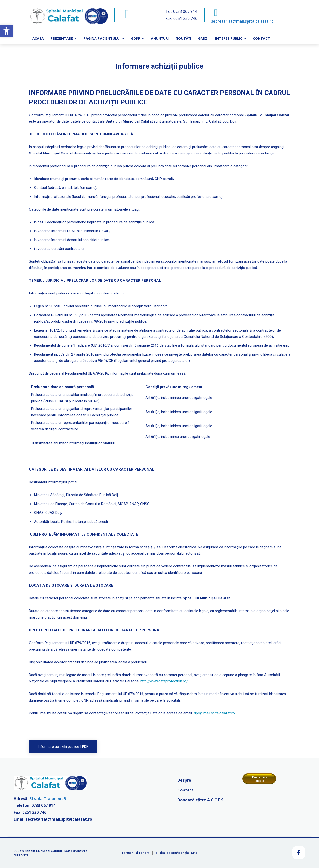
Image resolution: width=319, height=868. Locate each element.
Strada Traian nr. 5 (48, 799)
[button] (6, 31)
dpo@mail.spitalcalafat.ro (214, 713)
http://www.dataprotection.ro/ (164, 681)
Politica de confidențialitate (176, 853)
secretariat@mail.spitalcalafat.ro (242, 21)
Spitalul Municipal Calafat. (44, 851)
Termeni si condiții (136, 853)
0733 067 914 (43, 805)
